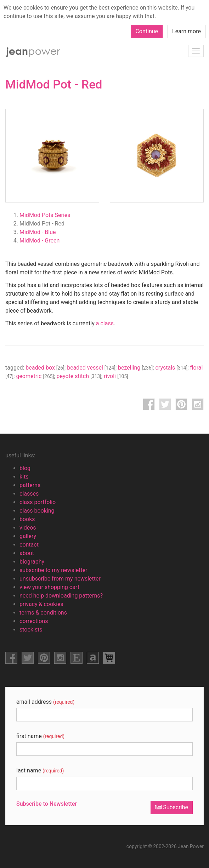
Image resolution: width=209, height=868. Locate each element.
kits (24, 477)
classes (29, 494)
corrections (34, 621)
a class (105, 323)
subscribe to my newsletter (53, 570)
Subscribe (172, 807)
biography (32, 562)
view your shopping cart (49, 587)
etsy (77, 658)
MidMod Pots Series (45, 215)
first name (40, 736)
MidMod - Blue (38, 232)
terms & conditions (43, 613)
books (27, 519)
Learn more (187, 31)
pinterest (181, 404)
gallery (28, 536)
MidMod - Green (39, 241)
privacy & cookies (41, 604)
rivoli (116, 376)
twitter (165, 404)
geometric (35, 376)
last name (40, 770)
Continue (147, 31)
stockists (31, 630)
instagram (198, 404)
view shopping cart (109, 658)
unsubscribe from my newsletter (60, 579)
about (27, 553)
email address (45, 702)
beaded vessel (91, 368)
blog (25, 468)
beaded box (45, 368)
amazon (93, 658)
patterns (30, 485)
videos (28, 528)
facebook (149, 404)
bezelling (135, 368)
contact (29, 545)
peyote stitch (79, 376)
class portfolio (38, 502)
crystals (171, 368)
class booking (37, 511)
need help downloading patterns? (61, 596)
